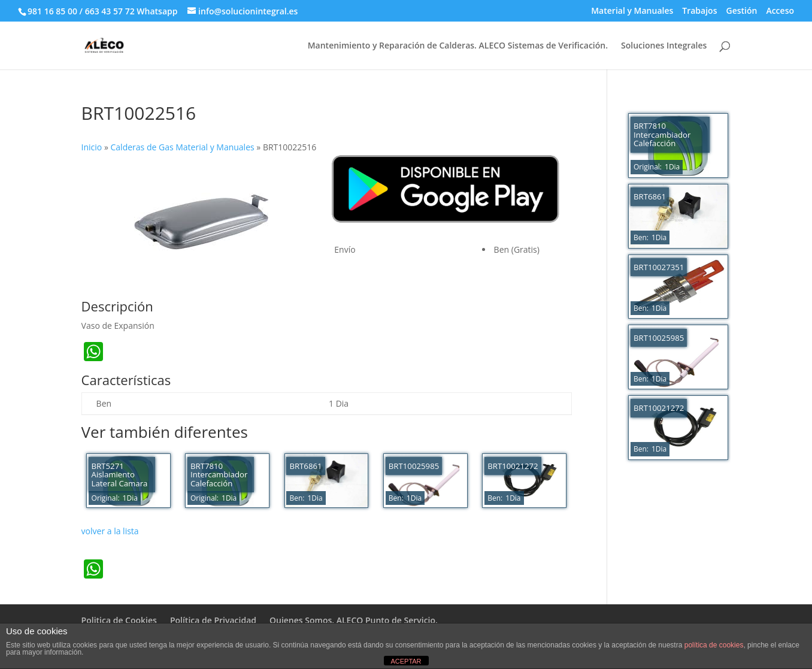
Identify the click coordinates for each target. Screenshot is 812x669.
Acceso (780, 11)
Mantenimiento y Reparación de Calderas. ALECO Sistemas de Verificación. (458, 46)
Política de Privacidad (213, 620)
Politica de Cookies (119, 620)
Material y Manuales (632, 11)
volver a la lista (110, 531)
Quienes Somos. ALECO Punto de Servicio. (354, 620)
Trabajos (699, 11)
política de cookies (714, 645)
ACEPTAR (406, 661)
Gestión (741, 11)
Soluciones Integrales (664, 46)
